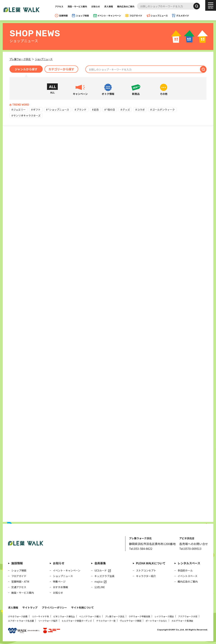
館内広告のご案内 (126, 6)
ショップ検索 (83, 15)
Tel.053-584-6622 (141, 549)
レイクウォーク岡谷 (164, 616)
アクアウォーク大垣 (188, 616)
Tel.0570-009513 (190, 549)
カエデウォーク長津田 (182, 621)
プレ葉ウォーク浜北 (115, 616)
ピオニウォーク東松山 (64, 616)
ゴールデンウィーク (163, 110)
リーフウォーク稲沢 (48, 621)
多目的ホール (185, 570)
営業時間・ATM (20, 582)
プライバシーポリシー (54, 607)
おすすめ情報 (60, 587)
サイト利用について (83, 607)
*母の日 (111, 110)
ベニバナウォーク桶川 (90, 616)
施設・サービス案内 (77, 6)
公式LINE (100, 587)
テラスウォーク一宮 (106, 621)
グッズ (126, 110)
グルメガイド (183, 15)
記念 (96, 110)
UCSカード (101, 570)
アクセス (59, 6)
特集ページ (59, 582)
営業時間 (63, 15)
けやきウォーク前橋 (18, 616)
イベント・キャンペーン (109, 15)
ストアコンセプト (146, 570)
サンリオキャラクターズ (27, 115)
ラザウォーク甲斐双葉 (139, 616)
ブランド (81, 110)
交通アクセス (19, 587)
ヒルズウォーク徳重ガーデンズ (77, 621)
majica (98, 582)
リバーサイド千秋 (40, 616)
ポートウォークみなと (156, 621)
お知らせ (96, 6)
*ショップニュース (58, 110)
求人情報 (109, 6)
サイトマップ (30, 607)
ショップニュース (159, 15)
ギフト (37, 110)
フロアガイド (136, 15)
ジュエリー (19, 110)
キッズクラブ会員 (104, 576)
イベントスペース (187, 576)
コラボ (141, 110)
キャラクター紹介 (146, 576)
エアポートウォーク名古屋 (21, 621)
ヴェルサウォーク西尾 (131, 621)
